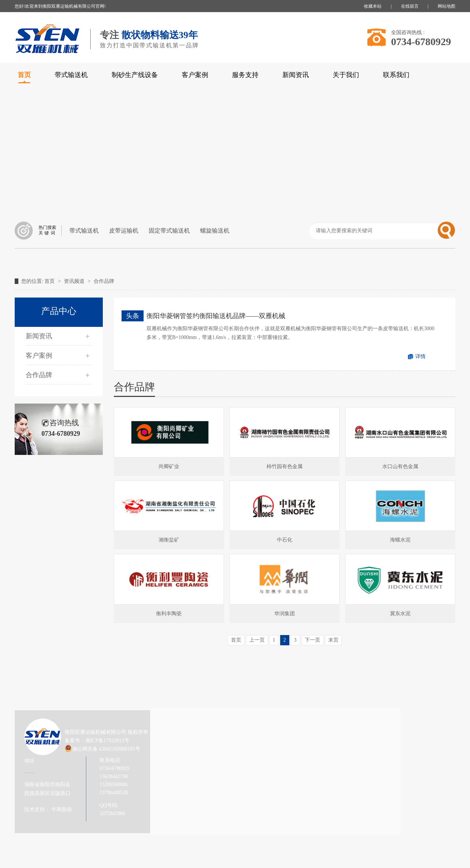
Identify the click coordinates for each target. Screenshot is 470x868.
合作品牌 (104, 281)
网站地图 (446, 6)
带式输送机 (71, 75)
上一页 (257, 640)
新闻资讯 (296, 75)
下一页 (312, 640)
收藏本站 (373, 6)
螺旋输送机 (215, 231)
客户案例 (195, 75)
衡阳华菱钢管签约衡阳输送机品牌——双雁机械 (216, 316)
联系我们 (396, 75)
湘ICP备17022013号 (107, 741)
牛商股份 (61, 809)
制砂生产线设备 (135, 75)
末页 (333, 640)
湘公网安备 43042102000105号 (106, 749)
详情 (420, 356)
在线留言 (410, 6)
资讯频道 (75, 281)
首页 (50, 281)
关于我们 (346, 75)
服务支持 (245, 75)
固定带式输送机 (169, 231)
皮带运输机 (124, 231)
